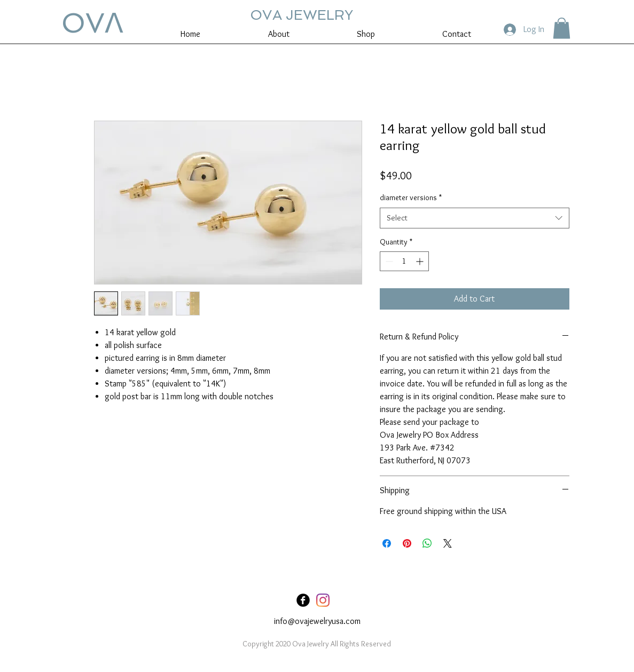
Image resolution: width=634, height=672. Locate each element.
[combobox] (475, 218)
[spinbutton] (404, 261)
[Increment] (421, 261)
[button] (562, 28)
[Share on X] (448, 543)
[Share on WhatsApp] (427, 543)
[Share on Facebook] (387, 543)
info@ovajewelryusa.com (317, 621)
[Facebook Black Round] (303, 600)
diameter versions (411, 197)
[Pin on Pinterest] (407, 543)
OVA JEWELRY (302, 15)
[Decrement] (388, 261)
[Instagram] (323, 600)
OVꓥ (92, 23)
